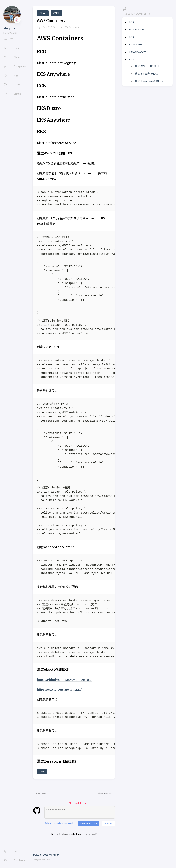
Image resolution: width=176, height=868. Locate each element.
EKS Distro (135, 44)
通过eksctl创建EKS (146, 73)
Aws (42, 771)
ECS (131, 37)
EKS (131, 59)
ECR (131, 22)
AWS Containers (51, 21)
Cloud (43, 13)
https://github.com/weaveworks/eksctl (65, 680)
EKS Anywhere (137, 52)
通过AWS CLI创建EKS (148, 66)
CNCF (56, 13)
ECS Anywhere (137, 29)
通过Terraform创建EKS (149, 81)
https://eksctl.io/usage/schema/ (60, 690)
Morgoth (9, 28)
